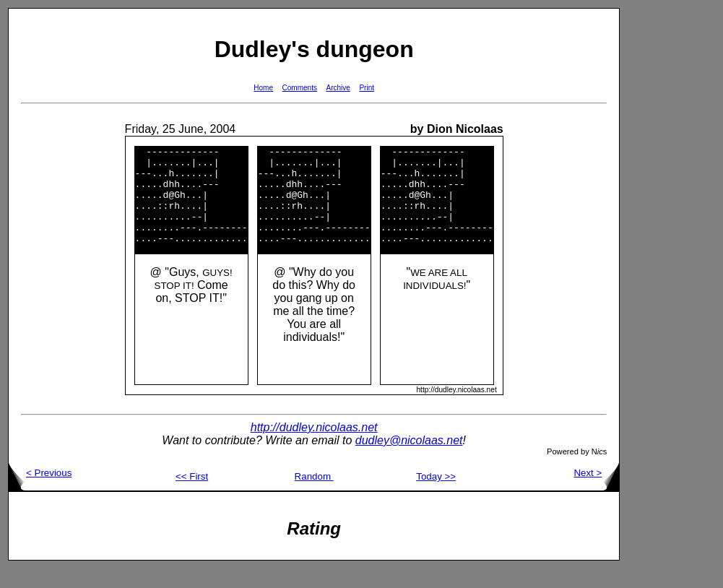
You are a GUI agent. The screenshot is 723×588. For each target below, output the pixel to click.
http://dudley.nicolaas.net (314, 447)
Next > (596, 492)
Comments (300, 88)
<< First (192, 496)
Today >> (436, 496)
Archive (338, 88)
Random (314, 496)
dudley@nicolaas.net (409, 460)
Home (263, 88)
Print (367, 88)
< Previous (40, 492)
